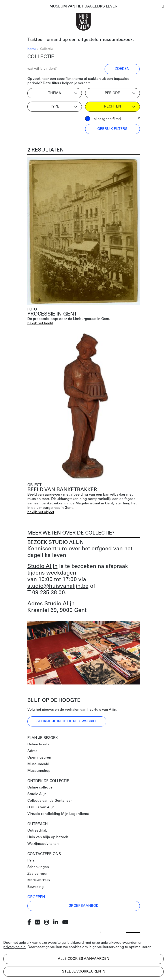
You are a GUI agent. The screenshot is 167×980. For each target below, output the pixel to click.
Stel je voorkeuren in (84, 972)
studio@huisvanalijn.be (58, 586)
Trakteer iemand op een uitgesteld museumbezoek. (81, 40)
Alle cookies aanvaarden (83, 959)
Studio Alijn (42, 567)
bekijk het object (41, 512)
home (32, 49)
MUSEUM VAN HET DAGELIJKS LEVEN (83, 6)
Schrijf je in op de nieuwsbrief (67, 721)
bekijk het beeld (40, 323)
